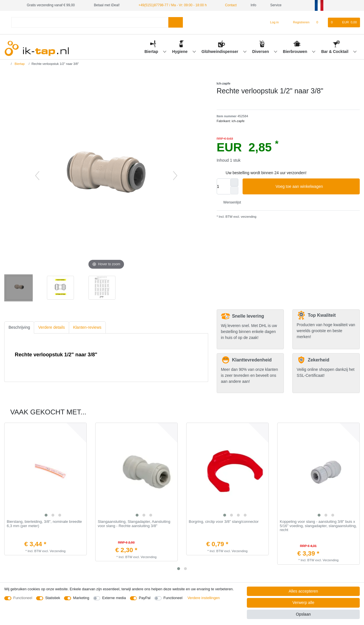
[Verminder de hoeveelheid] (234, 190)
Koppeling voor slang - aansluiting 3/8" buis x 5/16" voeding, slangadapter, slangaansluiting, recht (318, 526)
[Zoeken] (176, 22)
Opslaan (303, 614)
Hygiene (180, 52)
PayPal (145, 598)
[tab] (19, 327)
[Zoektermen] (90, 22)
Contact (229, 5)
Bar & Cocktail (335, 52)
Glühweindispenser (221, 52)
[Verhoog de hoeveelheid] (234, 182)
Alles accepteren (303, 591)
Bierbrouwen (296, 52)
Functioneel (23, 598)
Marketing (81, 598)
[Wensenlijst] (320, 22)
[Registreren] (298, 22)
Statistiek (53, 598)
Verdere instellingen (204, 598)
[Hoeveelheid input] (224, 186)
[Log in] (272, 22)
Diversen (261, 52)
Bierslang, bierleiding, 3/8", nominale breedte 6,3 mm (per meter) (44, 524)
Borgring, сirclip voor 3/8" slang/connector (224, 522)
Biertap (152, 52)
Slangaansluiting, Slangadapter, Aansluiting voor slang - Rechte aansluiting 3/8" (134, 524)
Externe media (114, 598)
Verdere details (51, 327)
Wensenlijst (230, 202)
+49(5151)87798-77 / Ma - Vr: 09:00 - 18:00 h (173, 5)
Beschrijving (19, 327)
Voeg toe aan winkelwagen (316, 187)
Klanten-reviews (87, 327)
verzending (248, 217)
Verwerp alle (303, 603)
